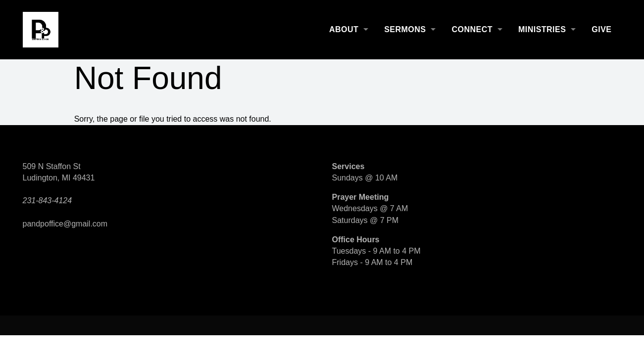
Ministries (542, 29)
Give (601, 29)
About (344, 29)
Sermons (405, 29)
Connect (472, 29)
